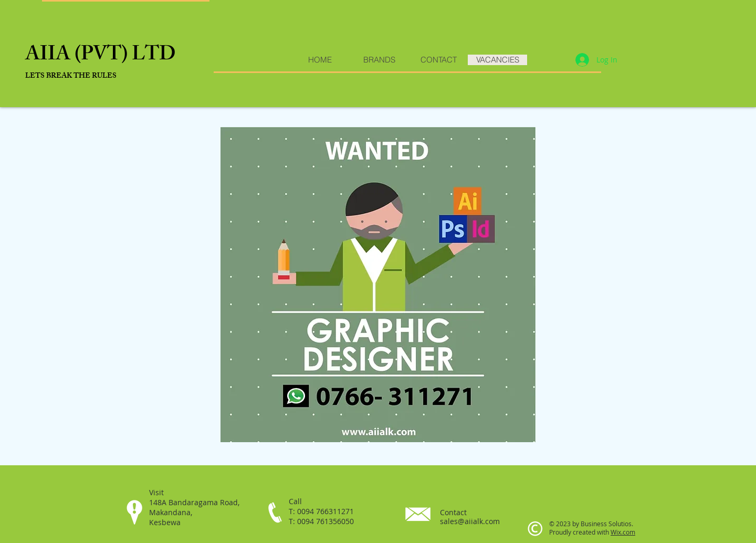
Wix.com (623, 532)
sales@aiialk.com (470, 521)
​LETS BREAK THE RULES (71, 76)
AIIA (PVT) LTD (101, 56)
